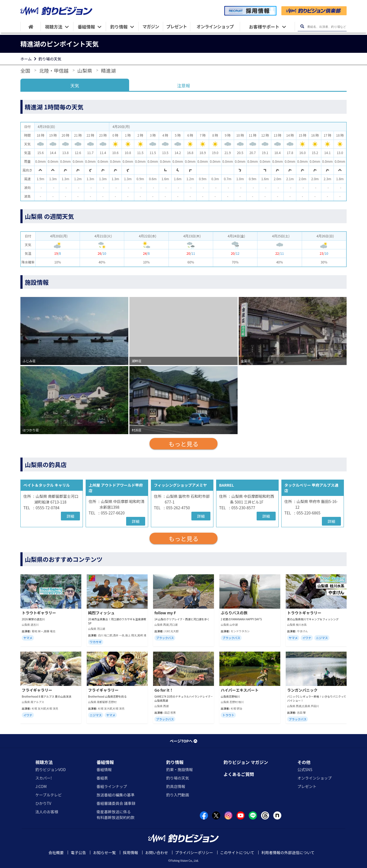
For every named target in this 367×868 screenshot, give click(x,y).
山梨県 (85, 70)
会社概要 (56, 852)
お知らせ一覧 (104, 852)
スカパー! (44, 778)
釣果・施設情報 (179, 769)
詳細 (70, 516)
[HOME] (31, 27)
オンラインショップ (315, 778)
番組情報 (105, 762)
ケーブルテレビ (49, 795)
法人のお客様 (47, 812)
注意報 (183, 85)
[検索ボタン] (302, 27)
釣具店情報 (176, 786)
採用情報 (130, 852)
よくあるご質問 (239, 774)
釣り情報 (175, 762)
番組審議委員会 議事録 (116, 803)
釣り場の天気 (50, 59)
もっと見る (183, 444)
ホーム (26, 59)
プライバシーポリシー (194, 852)
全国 (25, 70)
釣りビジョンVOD (51, 769)
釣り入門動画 (178, 795)
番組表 (102, 778)
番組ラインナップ (112, 786)
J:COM (41, 786)
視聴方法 (44, 762)
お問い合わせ (157, 852)
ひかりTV (43, 803)
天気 (75, 85)
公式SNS (305, 769)
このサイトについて (237, 852)
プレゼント (307, 786)
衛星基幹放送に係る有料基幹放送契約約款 (116, 815)
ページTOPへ (183, 741)
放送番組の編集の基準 (116, 795)
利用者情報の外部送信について (288, 852)
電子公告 (78, 852)
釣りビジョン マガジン (246, 762)
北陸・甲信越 (54, 70)
